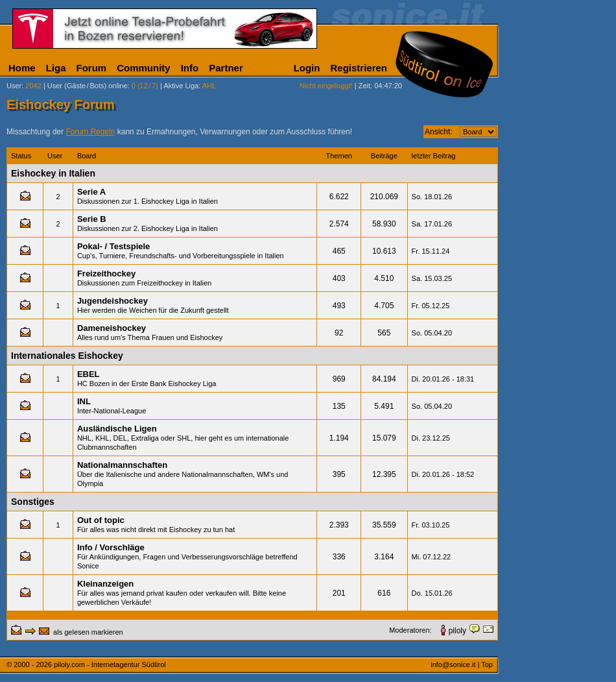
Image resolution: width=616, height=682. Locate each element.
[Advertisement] (561, 196)
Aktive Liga (181, 86)
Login (307, 68)
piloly (457, 631)
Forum (92, 68)
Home (22, 68)
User (14, 86)
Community (144, 68)
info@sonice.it (453, 664)
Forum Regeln (90, 132)
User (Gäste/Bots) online (88, 86)
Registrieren (359, 68)
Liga (56, 68)
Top (487, 664)
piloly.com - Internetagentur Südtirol (110, 664)
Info (190, 68)
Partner (226, 68)
